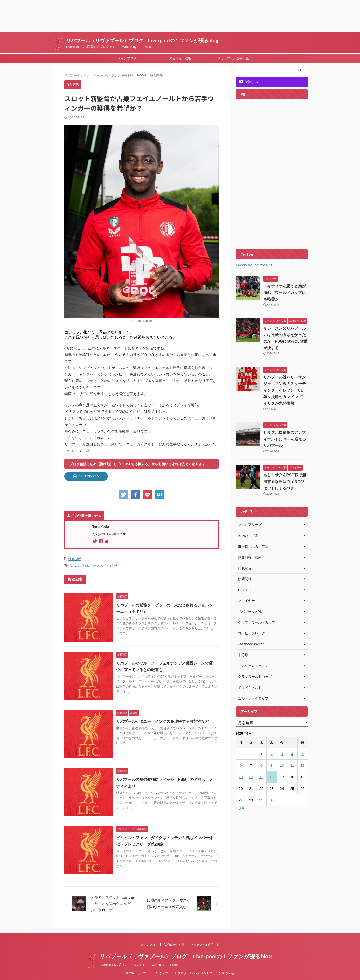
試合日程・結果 (180, 58)
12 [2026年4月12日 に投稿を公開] (302, 765)
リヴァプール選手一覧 (233, 58)
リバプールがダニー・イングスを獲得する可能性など (163, 721)
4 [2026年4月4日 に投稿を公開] (292, 754)
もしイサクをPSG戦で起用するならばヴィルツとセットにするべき (285, 482)
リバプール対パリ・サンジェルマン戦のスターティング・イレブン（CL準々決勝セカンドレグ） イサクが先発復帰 (286, 390)
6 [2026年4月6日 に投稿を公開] (241, 765)
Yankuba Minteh (80, 566)
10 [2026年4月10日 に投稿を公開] (282, 765)
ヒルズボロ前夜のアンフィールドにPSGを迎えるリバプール (285, 439)
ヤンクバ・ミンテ (106, 566)
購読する (249, 82)
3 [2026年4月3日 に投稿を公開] (282, 754)
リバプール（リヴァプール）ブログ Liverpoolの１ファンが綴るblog (142, 41)
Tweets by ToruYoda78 (254, 265)
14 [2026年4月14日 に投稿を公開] (251, 777)
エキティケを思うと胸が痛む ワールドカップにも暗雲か (285, 293)
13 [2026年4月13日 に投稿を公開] (241, 777)
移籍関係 (75, 559)
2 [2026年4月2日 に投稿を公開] (272, 754)
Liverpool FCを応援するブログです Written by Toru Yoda (139, 965)
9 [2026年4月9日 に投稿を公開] (272, 765)
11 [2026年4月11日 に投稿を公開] (292, 765)
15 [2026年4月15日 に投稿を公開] (261, 777)
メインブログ (127, 58)
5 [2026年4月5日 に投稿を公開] (302, 754)
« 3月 (240, 808)
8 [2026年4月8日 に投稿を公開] (261, 765)
